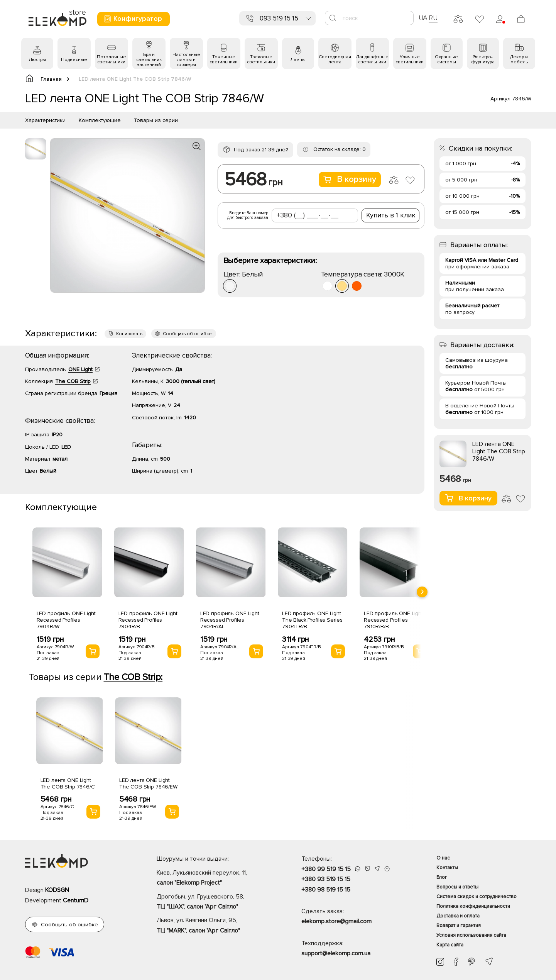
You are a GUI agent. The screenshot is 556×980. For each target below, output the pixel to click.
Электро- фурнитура (483, 59)
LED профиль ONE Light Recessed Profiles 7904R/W (66, 620)
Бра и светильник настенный (149, 60)
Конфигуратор (133, 19)
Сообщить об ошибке (187, 334)
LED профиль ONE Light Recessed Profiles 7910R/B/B (393, 620)
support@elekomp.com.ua (336, 953)
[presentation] (422, 592)
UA (423, 18)
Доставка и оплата (458, 916)
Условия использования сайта (471, 935)
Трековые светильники (261, 59)
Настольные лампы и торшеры (186, 60)
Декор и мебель (519, 59)
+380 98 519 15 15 (326, 890)
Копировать (129, 334)
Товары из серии (156, 120)
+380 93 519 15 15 (326, 879)
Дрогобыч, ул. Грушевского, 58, (215, 902)
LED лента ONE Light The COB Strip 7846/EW (148, 783)
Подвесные (74, 60)
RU (433, 18)
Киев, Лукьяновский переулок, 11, (215, 878)
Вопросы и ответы (457, 887)
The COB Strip (73, 381)
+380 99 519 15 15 (326, 869)
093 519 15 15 (279, 18)
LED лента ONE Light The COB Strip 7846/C (68, 783)
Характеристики (45, 120)
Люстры (37, 60)
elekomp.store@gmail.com (336, 921)
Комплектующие (100, 120)
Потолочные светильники (112, 59)
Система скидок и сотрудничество (477, 897)
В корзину (350, 179)
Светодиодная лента (335, 59)
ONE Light (80, 369)
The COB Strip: (133, 677)
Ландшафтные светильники (372, 59)
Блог (442, 877)
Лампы (298, 60)
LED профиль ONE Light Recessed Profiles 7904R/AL (230, 620)
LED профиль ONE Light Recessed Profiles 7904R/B (148, 620)
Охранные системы (446, 59)
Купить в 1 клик (391, 215)
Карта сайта (450, 945)
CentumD (76, 900)
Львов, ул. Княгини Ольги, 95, (215, 926)
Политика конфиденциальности (473, 906)
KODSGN (57, 890)
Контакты (447, 868)
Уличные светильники (410, 59)
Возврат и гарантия (459, 926)
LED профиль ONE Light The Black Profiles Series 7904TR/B (312, 620)
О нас (443, 858)
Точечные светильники (224, 59)
